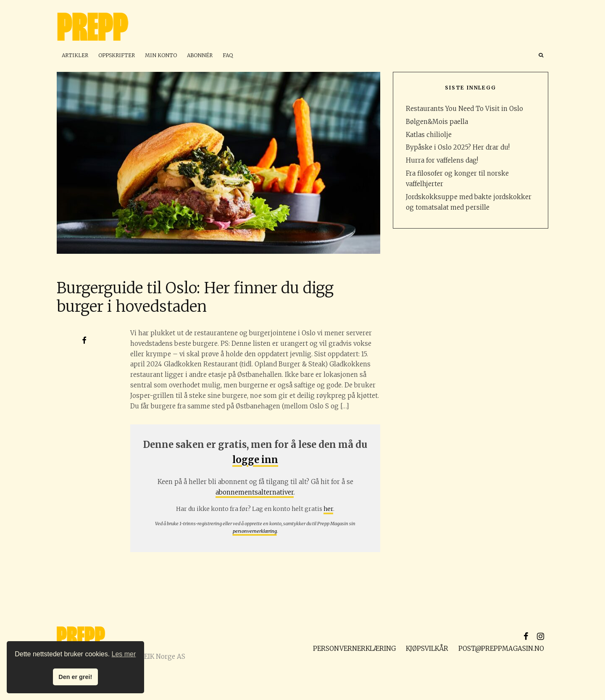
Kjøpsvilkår (427, 649)
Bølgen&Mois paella (437, 122)
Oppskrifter (117, 55)
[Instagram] (541, 636)
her (328, 509)
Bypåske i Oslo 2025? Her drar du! (458, 147)
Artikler (75, 55)
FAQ (228, 55)
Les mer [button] (124, 654)
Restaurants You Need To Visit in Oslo (464, 109)
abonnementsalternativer (255, 492)
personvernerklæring (255, 531)
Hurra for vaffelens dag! (442, 160)
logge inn (255, 460)
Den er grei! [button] (75, 677)
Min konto (161, 55)
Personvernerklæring (354, 649)
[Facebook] (526, 636)
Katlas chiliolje (429, 135)
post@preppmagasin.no (501, 649)
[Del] (84, 340)
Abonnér (200, 55)
